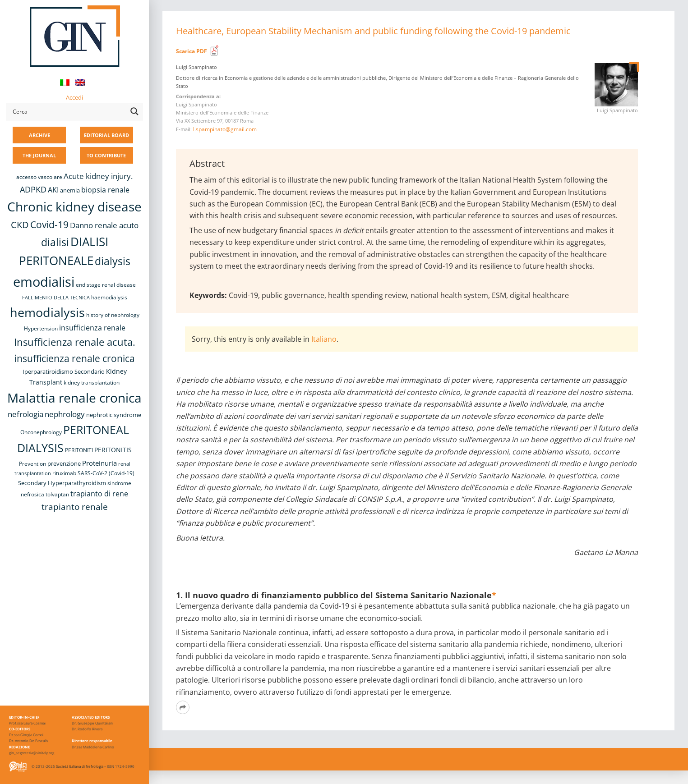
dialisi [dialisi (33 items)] (55, 242)
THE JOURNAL (39, 155)
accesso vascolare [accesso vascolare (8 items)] (39, 177)
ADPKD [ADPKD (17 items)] (33, 189)
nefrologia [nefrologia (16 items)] (25, 414)
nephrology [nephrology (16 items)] (65, 414)
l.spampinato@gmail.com (225, 129)
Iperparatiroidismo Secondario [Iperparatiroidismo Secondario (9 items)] (64, 371)
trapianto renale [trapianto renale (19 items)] (75, 507)
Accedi (74, 97)
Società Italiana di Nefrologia (80, 766)
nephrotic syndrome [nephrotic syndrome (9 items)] (114, 415)
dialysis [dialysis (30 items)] (113, 261)
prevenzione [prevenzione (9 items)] (64, 463)
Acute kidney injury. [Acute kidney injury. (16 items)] (98, 176)
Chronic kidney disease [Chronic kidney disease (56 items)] (74, 206)
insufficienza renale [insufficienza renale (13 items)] (92, 328)
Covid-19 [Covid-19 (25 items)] (49, 225)
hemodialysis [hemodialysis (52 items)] (47, 312)
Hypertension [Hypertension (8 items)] (41, 328)
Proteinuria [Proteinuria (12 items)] (99, 463)
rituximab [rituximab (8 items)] (64, 473)
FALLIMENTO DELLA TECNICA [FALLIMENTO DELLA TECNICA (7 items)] (56, 298)
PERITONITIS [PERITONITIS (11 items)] (113, 450)
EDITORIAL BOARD (106, 135)
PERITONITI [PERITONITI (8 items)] (79, 450)
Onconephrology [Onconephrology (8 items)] (41, 432)
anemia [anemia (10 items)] (70, 190)
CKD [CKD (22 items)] (20, 225)
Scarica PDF (192, 51)
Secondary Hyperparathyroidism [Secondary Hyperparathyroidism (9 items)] (62, 483)
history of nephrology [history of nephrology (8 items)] (113, 315)
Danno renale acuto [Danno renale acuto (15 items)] (104, 225)
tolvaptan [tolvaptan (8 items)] (57, 494)
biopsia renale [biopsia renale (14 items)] (105, 190)
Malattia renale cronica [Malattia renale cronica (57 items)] (74, 398)
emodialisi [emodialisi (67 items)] (44, 282)
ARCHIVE (39, 135)
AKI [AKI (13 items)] (53, 190)
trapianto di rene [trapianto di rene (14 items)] (99, 494)
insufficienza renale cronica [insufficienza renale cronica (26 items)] (75, 358)
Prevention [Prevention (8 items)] (32, 464)
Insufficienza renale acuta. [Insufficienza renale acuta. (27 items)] (75, 342)
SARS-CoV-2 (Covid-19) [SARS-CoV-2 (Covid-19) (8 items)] (106, 473)
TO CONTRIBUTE (106, 155)
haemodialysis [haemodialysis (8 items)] (109, 297)
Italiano (324, 339)
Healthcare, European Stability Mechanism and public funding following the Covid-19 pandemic (373, 31)
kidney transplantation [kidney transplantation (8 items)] (92, 383)
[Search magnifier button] (134, 111)
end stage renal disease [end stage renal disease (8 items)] (106, 285)
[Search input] (68, 111)
